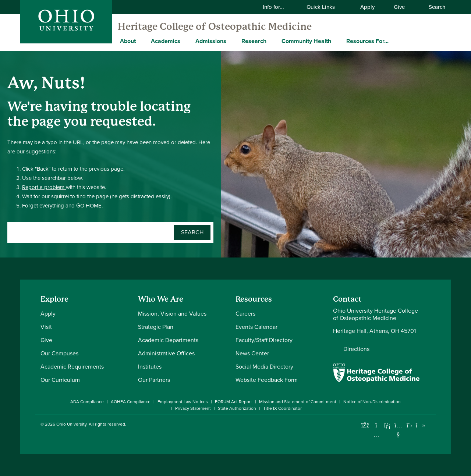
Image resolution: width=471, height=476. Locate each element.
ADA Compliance (87, 402)
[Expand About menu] (141, 41)
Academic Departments (168, 340)
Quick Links (325, 7)
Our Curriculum (60, 380)
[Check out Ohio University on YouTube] (398, 430)
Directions (356, 349)
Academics (166, 41)
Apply (367, 7)
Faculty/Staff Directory (264, 340)
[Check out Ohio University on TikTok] (420, 425)
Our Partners (154, 380)
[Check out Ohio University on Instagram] (376, 435)
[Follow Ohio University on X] (409, 425)
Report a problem (44, 187)
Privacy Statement (193, 408)
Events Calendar (256, 327)
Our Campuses (59, 353)
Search (433, 7)
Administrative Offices (166, 353)
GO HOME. (89, 206)
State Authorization (237, 408)
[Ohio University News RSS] (431, 425)
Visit (46, 327)
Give (399, 7)
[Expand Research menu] (272, 41)
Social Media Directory (264, 367)
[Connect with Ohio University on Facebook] (365, 425)
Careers (245, 314)
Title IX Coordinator (282, 408)
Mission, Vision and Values (172, 314)
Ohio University (71, 424)
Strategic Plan (156, 327)
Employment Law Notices (183, 402)
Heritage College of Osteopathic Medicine (215, 26)
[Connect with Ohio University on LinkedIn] (387, 425)
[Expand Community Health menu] (337, 41)
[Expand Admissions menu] (232, 41)
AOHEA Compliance (131, 402)
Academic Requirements (72, 367)
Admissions (211, 41)
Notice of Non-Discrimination (372, 402)
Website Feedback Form (267, 380)
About (128, 41)
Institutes (150, 367)
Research (254, 41)
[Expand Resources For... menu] (394, 41)
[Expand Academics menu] (186, 41)
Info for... (278, 7)
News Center (252, 353)
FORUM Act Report (233, 402)
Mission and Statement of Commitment (298, 402)
